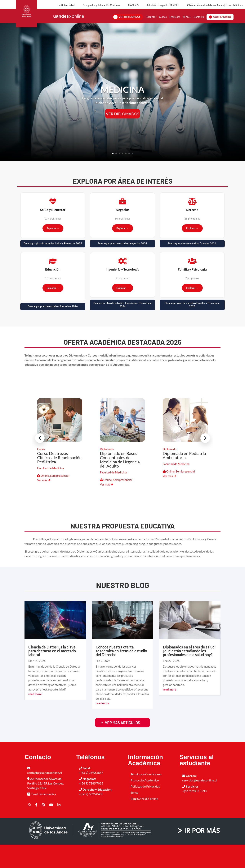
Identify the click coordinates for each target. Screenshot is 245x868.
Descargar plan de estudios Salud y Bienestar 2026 (53, 267)
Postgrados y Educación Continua (101, 5)
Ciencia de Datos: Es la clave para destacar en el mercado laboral (52, 674)
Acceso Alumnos (222, 21)
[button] (205, 462)
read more (35, 717)
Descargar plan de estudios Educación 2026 (53, 330)
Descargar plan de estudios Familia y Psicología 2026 (192, 328)
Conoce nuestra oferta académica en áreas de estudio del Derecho (121, 674)
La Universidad (66, 5)
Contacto (199, 21)
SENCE (187, 21)
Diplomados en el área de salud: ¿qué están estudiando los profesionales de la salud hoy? (189, 674)
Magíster (151, 21)
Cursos (163, 21)
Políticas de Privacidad (145, 810)
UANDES (133, 5)
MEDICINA (122, 113)
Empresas (175, 21)
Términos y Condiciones (146, 797)
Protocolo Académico (145, 804)
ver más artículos (122, 746)
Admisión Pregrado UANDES (163, 5)
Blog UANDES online (144, 822)
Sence (134, 816)
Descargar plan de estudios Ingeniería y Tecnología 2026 (123, 328)
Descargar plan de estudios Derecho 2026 (192, 267)
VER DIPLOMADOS (130, 21)
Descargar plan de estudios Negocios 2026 (123, 267)
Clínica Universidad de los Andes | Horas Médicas (215, 5)
